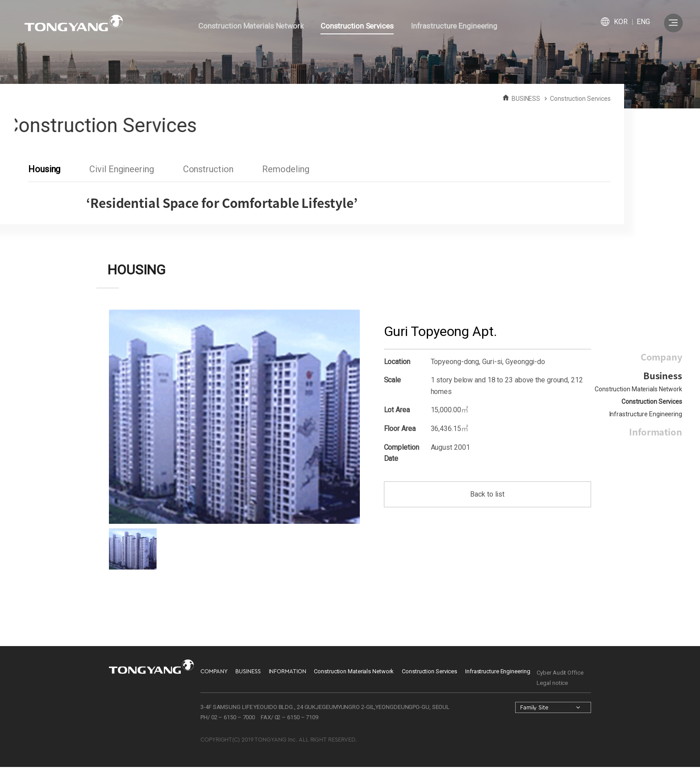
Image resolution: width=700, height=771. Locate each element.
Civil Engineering (121, 169)
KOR (621, 22)
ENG (643, 22)
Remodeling (285, 169)
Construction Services (652, 402)
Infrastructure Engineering (646, 414)
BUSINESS (248, 671)
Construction (208, 169)
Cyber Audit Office (560, 673)
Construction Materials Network (638, 389)
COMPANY (214, 671)
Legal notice (552, 683)
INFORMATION (287, 671)
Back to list (487, 494)
